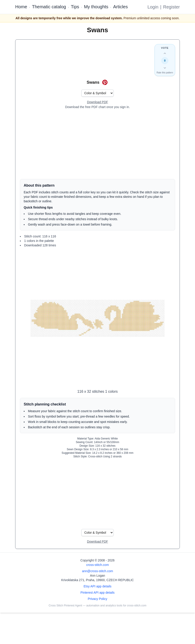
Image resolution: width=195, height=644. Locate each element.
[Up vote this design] (165, 53)
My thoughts (96, 7)
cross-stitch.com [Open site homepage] (97, 565)
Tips (75, 7)
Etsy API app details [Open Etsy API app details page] (98, 586)
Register (172, 7)
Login (153, 7)
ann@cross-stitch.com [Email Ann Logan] (98, 571)
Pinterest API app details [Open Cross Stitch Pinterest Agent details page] (98, 593)
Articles (121, 7)
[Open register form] (97, 102)
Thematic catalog (49, 7)
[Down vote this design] (165, 68)
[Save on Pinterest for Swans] (105, 82)
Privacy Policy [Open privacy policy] (97, 599)
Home (21, 7)
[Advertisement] (97, 144)
